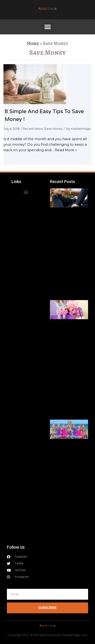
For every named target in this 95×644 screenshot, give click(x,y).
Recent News (33, 129)
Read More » (66, 150)
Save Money (53, 129)
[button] (47, 27)
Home (33, 43)
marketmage (81, 129)
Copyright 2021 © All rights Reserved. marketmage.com (48, 635)
